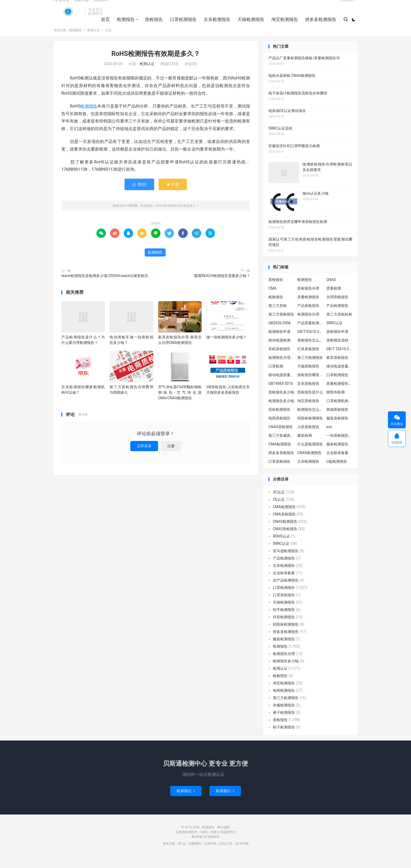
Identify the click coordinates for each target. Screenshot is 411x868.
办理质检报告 (337, 309)
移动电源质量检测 (282, 387)
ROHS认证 (281, 548)
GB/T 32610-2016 (339, 361)
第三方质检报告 (281, 326)
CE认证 (279, 511)
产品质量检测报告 (310, 335)
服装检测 (305, 447)
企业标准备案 (337, 465)
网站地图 (223, 839)
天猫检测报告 (249, 26)
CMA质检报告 (284, 526)
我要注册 (82, 7)
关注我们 (347, 7)
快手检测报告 (284, 621)
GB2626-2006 (280, 335)
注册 (171, 458)
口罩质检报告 (279, 473)
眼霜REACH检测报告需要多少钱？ (222, 287)
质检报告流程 (337, 352)
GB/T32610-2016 (310, 343)
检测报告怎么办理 (310, 421)
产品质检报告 (308, 317)
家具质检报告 (337, 369)
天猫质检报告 (308, 378)
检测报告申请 (279, 343)
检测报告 (68, 19)
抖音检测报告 (284, 629)
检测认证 (94, 42)
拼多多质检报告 (281, 465)
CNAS (331, 291)
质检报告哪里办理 (310, 387)
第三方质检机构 (339, 326)
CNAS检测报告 (309, 465)
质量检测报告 (308, 309)
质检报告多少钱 (281, 404)
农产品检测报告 (286, 592)
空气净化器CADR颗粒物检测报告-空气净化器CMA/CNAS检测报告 (180, 404)
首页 (104, 26)
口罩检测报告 (181, 26)
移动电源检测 (279, 352)
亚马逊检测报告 (286, 563)
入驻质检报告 (308, 439)
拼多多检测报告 (319, 26)
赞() (139, 196)
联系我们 (186, 803)
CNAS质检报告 (281, 439)
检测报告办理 (308, 326)
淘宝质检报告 (308, 413)
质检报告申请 (337, 343)
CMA (272, 300)
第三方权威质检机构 (282, 447)
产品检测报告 (337, 317)
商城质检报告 (337, 421)
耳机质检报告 (279, 361)
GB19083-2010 (281, 395)
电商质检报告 (279, 430)
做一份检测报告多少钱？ (226, 349)
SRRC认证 (335, 335)
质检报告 (152, 26)
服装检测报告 (337, 456)
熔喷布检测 (336, 404)
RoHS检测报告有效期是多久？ (156, 65)
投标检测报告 (279, 421)
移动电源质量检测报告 (339, 378)
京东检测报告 (215, 26)
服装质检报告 (337, 430)
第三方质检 (278, 317)
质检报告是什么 (310, 404)
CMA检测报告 (280, 456)
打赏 (173, 196)
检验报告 (276, 309)
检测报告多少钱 (281, 413)
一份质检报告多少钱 (339, 447)
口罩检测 (276, 378)
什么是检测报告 (310, 456)
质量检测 (334, 300)
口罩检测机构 (337, 413)
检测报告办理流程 (282, 369)
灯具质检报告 (308, 361)
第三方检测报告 (310, 369)
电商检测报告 (284, 702)
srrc (329, 439)
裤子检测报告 (284, 724)
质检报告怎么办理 (310, 352)
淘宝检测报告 (283, 26)
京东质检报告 (308, 395)
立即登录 (144, 458)
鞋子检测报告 (284, 739)
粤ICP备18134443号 (206, 849)
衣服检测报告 (284, 717)
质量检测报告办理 (339, 395)
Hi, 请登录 (62, 7)
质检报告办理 (308, 300)
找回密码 (101, 7)
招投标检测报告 (310, 430)
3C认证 (279, 504)
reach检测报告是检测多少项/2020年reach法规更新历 (105, 287)
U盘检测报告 (337, 473)
